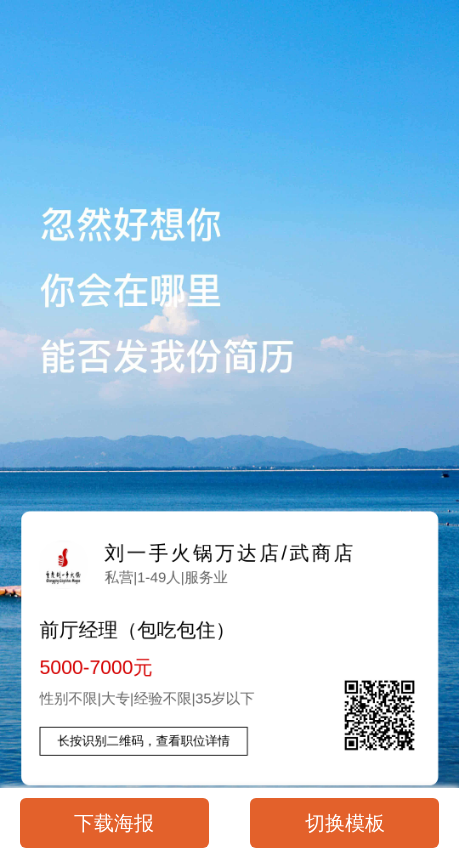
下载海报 (114, 823)
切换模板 (345, 823)
